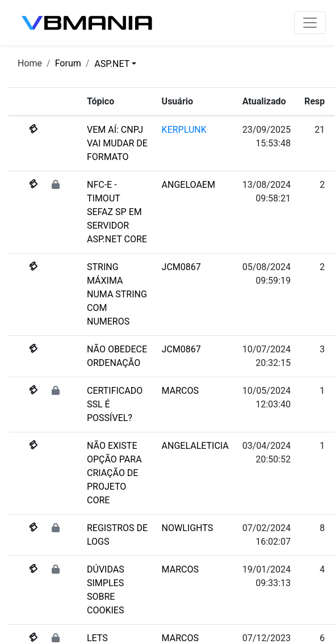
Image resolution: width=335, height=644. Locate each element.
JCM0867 (181, 267)
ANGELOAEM (189, 185)
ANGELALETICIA (195, 446)
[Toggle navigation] (310, 23)
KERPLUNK (184, 130)
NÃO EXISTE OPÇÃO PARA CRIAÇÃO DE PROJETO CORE (114, 473)
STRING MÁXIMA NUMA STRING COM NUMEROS (117, 294)
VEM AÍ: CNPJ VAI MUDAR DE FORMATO (117, 143)
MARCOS (180, 391)
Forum (68, 63)
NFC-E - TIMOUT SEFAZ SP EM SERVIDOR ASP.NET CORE (117, 212)
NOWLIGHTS (188, 528)
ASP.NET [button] (112, 64)
